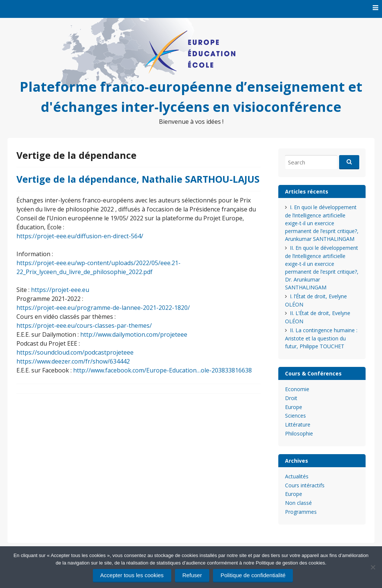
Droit (291, 398)
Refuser (192, 575)
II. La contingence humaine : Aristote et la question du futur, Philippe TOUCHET (321, 338)
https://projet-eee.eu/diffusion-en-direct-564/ (80, 236)
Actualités (297, 476)
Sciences (295, 416)
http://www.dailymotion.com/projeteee (134, 334)
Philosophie (299, 433)
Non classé (298, 503)
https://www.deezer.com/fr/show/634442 (73, 361)
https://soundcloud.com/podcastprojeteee (75, 352)
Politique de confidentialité (253, 575)
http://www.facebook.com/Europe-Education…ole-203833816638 (162, 370)
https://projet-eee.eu (60, 290)
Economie (297, 389)
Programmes (301, 512)
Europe (294, 407)
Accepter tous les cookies (132, 575)
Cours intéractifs (305, 485)
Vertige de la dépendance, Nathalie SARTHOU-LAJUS (138, 179)
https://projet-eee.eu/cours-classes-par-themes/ (84, 326)
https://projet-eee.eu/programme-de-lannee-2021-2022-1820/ (103, 308)
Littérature (298, 425)
